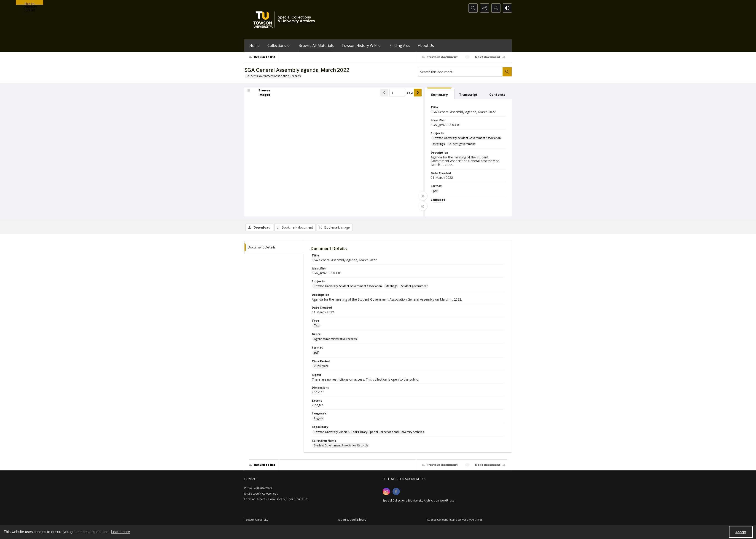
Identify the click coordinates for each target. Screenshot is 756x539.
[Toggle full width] (423, 196)
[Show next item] (418, 93)
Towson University (256, 520)
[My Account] (496, 8)
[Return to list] (264, 57)
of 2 (410, 93)
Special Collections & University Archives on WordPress (418, 500)
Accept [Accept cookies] (741, 532)
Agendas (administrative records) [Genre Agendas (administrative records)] (336, 339)
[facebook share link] (396, 491)
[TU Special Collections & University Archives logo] (285, 20)
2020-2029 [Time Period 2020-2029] (321, 366)
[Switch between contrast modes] (507, 8)
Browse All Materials (316, 45)
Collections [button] (279, 45)
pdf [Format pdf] (435, 191)
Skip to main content (30, 3)
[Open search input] (473, 8)
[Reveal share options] (484, 8)
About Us (426, 45)
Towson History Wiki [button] (362, 45)
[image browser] (261, 93)
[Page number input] (397, 93)
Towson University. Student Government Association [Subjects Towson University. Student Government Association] (467, 138)
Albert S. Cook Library (352, 520)
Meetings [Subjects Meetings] (439, 144)
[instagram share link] (386, 491)
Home (254, 45)
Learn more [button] (121, 532)
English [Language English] (319, 418)
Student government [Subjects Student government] (462, 144)
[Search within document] (507, 72)
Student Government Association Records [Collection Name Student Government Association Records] (341, 445)
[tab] (440, 93)
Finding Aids (400, 45)
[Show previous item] (384, 93)
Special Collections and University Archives (455, 520)
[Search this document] (460, 72)
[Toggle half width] (423, 206)
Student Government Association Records (274, 76)
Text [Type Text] (317, 325)
